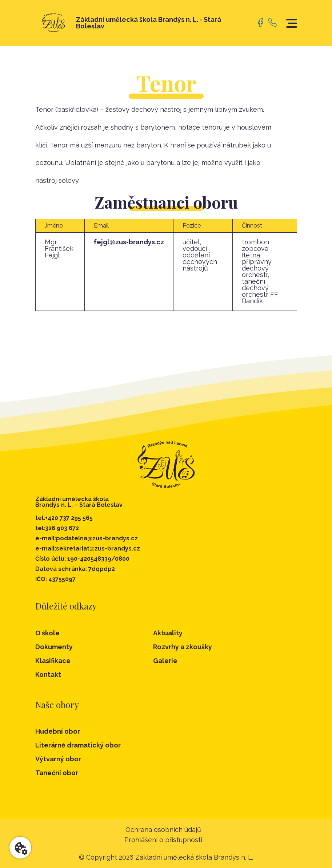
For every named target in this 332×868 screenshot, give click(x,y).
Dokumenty (54, 647)
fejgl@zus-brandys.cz (129, 242)
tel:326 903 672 (57, 528)
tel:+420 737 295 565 (64, 518)
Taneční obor (57, 773)
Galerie (165, 661)
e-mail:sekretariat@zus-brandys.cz (88, 549)
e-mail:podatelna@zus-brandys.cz (87, 538)
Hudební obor (58, 731)
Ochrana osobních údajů (163, 830)
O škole (47, 633)
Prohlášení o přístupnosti (163, 840)
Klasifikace (53, 661)
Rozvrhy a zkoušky (183, 647)
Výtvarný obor (58, 759)
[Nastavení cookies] (20, 848)
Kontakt (48, 674)
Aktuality (168, 633)
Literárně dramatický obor (78, 745)
